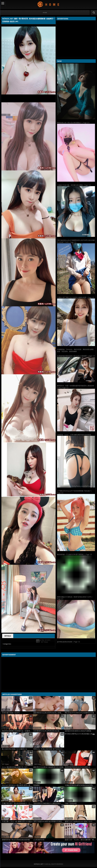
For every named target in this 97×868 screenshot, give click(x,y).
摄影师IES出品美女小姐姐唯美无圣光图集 (48, 767)
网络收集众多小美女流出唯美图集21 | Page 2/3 (73, 123)
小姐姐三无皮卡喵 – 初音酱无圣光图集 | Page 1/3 (74, 185)
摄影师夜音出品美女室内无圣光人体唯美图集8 (49, 713)
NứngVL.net (49, 4)
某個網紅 (37, 785)
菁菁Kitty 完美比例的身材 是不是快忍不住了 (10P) (49, 749)
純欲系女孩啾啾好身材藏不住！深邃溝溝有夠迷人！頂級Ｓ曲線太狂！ (17, 731)
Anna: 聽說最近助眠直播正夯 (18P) (15, 767)
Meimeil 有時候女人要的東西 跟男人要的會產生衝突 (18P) (17, 785)
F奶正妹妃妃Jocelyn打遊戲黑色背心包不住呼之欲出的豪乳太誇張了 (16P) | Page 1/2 (76, 241)
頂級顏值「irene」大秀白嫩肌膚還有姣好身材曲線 (74, 435)
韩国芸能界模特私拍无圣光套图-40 (77, 767)
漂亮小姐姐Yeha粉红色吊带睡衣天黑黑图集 (49, 822)
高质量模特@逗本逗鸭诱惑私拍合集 (46, 731)
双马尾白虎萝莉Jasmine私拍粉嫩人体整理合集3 (80, 734)
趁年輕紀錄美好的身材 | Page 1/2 (69, 642)
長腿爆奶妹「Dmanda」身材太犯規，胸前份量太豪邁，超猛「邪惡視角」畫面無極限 (76, 350)
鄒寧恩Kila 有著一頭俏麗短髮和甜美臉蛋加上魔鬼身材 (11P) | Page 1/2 (76, 387)
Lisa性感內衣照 (39, 840)
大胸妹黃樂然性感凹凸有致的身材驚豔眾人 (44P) (80, 785)
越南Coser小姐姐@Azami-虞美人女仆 (79, 822)
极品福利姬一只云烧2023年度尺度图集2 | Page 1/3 (75, 554)
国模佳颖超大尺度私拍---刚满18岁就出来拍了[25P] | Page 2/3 (75, 598)
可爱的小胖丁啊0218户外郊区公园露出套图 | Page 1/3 (76, 297)
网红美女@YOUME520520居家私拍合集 (79, 713)
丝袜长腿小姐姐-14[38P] (11, 713)
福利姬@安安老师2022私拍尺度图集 (78, 731)
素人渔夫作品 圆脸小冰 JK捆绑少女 (15, 749)
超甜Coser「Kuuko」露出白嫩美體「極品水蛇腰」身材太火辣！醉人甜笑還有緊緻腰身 (80, 840)
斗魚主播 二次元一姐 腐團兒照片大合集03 (17, 822)
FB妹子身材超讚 (71, 803)
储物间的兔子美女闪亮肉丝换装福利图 (16, 840)
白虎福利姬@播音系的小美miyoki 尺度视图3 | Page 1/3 (76, 356)
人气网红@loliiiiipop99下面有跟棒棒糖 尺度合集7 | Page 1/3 (74, 492)
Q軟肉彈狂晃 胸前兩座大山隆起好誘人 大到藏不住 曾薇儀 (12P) (49, 803)
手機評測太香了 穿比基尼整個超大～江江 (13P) (17, 803)
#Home (45, 13)
